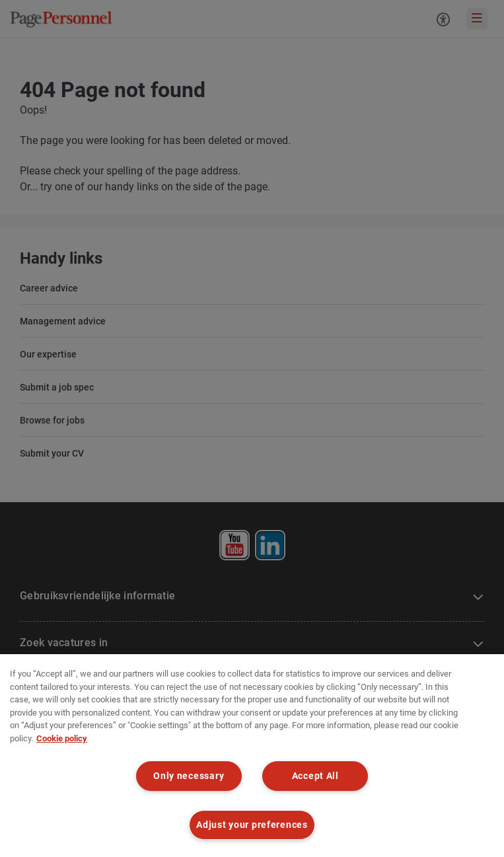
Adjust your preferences (252, 825)
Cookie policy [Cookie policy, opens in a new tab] (62, 738)
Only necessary (189, 776)
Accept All (315, 776)
